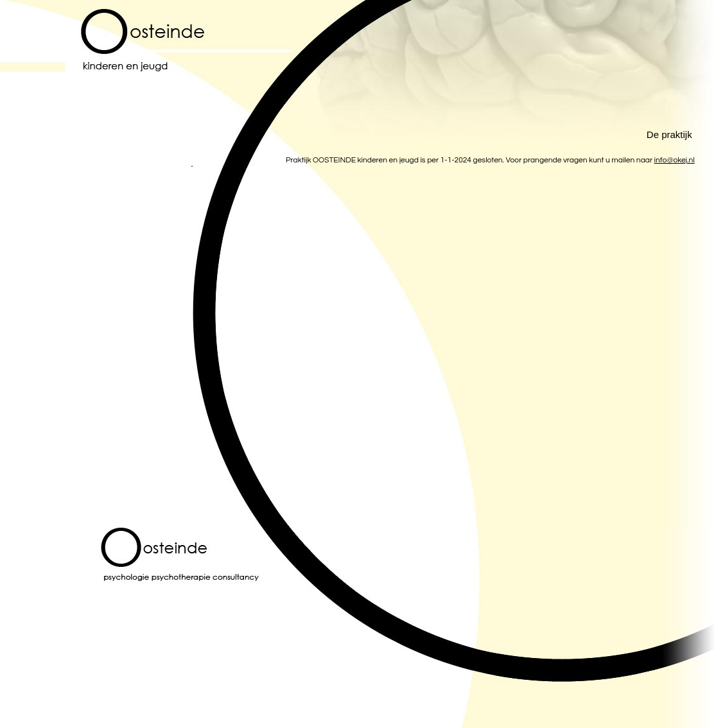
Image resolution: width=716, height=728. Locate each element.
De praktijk (669, 134)
